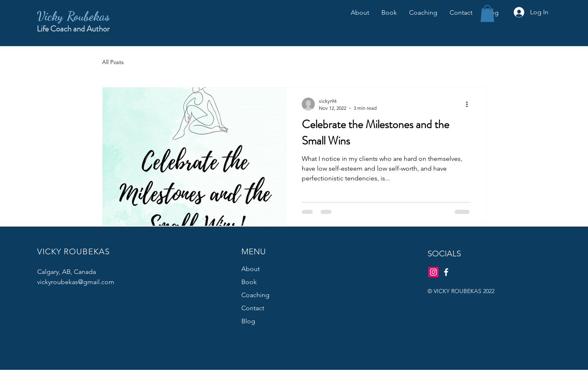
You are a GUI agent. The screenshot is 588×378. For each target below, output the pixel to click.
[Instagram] (433, 272)
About (251, 269)
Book (249, 282)
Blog (248, 321)
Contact (253, 308)
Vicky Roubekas (73, 16)
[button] (487, 13)
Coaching (255, 295)
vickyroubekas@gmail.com (76, 282)
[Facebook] (446, 272)
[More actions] (470, 104)
